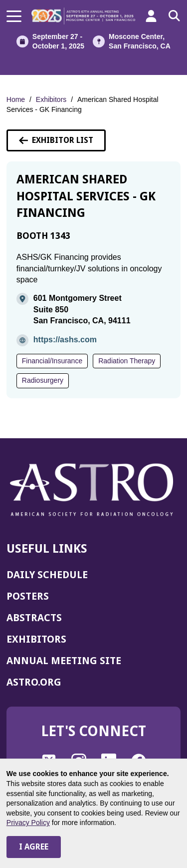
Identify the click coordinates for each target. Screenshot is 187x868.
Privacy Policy (28, 823)
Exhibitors (51, 99)
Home (16, 99)
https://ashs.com (65, 340)
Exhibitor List (56, 140)
